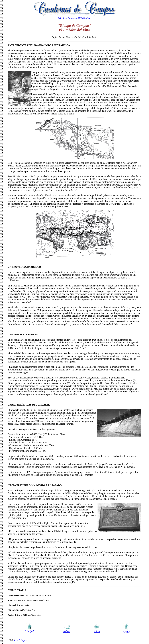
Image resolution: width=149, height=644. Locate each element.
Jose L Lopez (20, 640)
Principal (62, 18)
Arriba (126, 632)
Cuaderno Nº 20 (76, 18)
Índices (88, 18)
